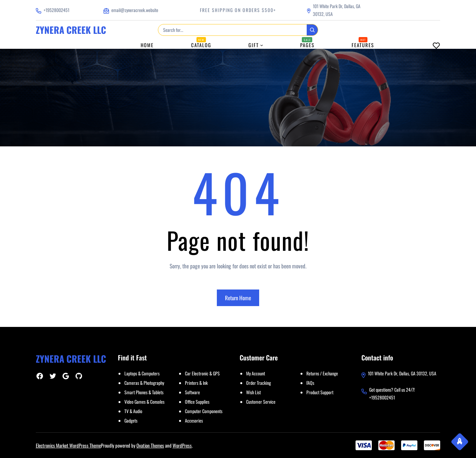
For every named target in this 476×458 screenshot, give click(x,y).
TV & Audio (133, 411)
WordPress (182, 445)
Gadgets (131, 420)
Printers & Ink (196, 383)
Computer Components (204, 411)
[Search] (312, 30)
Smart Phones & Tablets (144, 392)
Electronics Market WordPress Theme (68, 445)
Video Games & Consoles (144, 402)
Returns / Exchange (322, 373)
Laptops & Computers (142, 373)
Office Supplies (197, 402)
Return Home (238, 298)
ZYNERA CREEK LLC (71, 30)
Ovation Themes (150, 445)
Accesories (194, 420)
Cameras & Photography (144, 383)
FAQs (310, 383)
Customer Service (261, 402)
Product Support (320, 392)
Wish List (253, 392)
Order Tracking (259, 383)
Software (192, 392)
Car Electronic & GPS (202, 373)
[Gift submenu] (262, 45)
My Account (256, 373)
